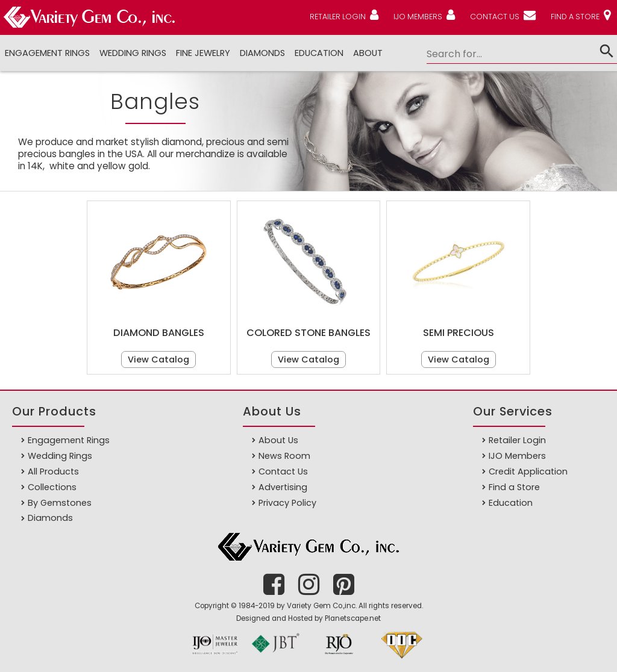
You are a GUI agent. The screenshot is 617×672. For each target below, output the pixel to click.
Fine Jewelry (203, 53)
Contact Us (283, 471)
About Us (278, 440)
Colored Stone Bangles (308, 333)
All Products (53, 471)
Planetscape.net (353, 618)
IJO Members (517, 456)
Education (319, 53)
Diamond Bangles (159, 333)
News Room (284, 456)
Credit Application (528, 471)
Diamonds (50, 518)
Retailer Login (517, 440)
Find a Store (514, 487)
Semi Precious (459, 333)
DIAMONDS (262, 53)
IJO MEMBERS (418, 17)
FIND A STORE (575, 17)
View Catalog (158, 359)
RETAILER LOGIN (338, 17)
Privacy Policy (287, 503)
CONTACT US (495, 17)
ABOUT (368, 53)
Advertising (283, 487)
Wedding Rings (133, 53)
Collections (52, 487)
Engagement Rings (47, 53)
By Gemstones (60, 503)
